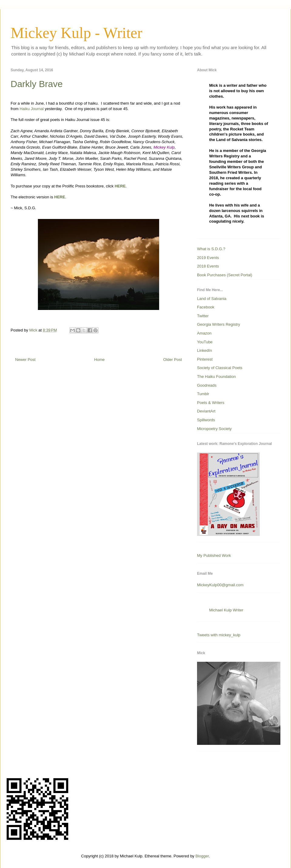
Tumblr (203, 394)
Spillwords (206, 420)
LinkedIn (204, 350)
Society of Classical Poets (220, 368)
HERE (120, 186)
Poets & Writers (211, 403)
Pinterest (205, 359)
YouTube (205, 342)
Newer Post (25, 360)
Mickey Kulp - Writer (76, 33)
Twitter (203, 316)
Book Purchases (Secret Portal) (225, 275)
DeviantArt (206, 411)
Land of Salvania (212, 299)
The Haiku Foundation (216, 377)
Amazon (204, 333)
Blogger (202, 856)
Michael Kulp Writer (226, 610)
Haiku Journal (32, 109)
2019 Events (208, 258)
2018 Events (208, 266)
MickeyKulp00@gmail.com (220, 585)
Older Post (173, 360)
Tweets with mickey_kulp (219, 635)
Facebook (206, 307)
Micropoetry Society (214, 429)
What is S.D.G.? (211, 249)
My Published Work (214, 555)
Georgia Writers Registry (219, 324)
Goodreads (207, 385)
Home (100, 360)
